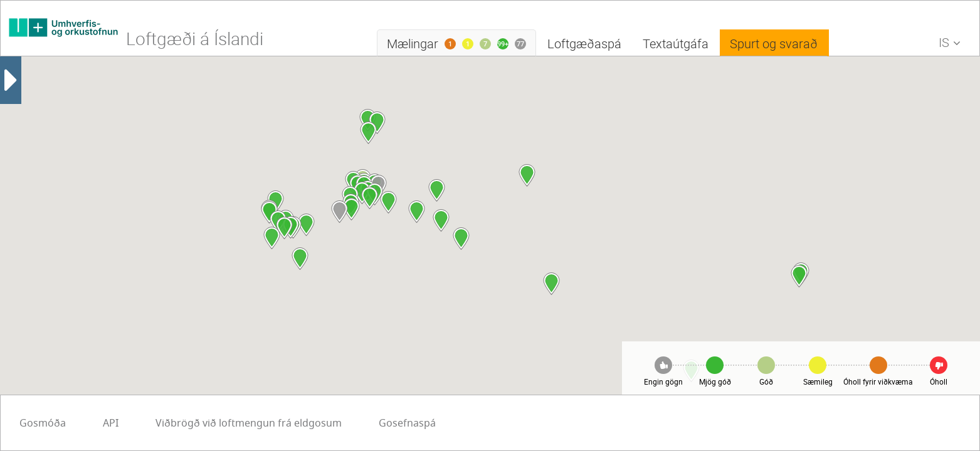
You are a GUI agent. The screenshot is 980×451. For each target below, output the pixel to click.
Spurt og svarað (774, 44)
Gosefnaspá (271, 423)
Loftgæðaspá (584, 44)
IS (953, 45)
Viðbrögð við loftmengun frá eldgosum (113, 423)
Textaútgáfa (676, 44)
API (428, 423)
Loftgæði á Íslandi (195, 38)
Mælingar (461, 46)
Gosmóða (360, 423)
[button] (368, 132)
